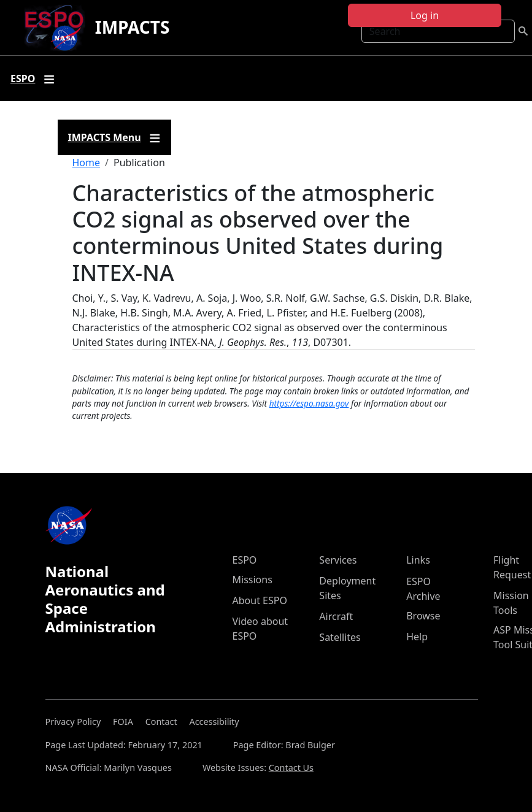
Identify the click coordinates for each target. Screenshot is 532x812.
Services (338, 560)
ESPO (245, 560)
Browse (423, 616)
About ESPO (260, 600)
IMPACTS (133, 27)
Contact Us (291, 768)
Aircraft (336, 616)
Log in (425, 15)
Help (417, 637)
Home (87, 163)
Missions (253, 580)
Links (418, 560)
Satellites (340, 637)
